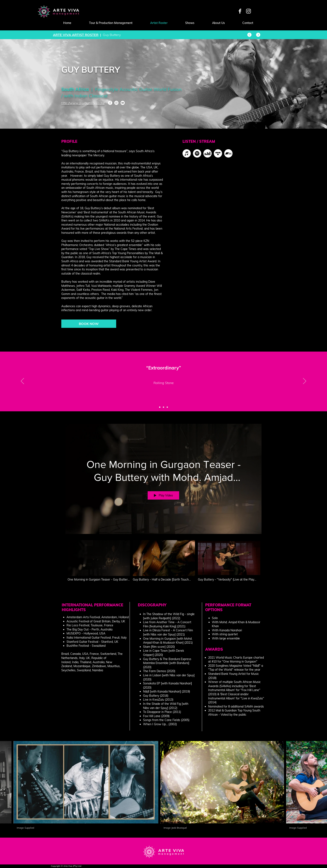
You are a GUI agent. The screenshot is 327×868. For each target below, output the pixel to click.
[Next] (305, 381)
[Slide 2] (163, 407)
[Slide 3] (167, 407)
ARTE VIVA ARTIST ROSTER (76, 35)
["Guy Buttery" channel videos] (163, 563)
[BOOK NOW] (89, 324)
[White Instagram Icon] (248, 11)
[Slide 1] (160, 407)
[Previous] (22, 381)
